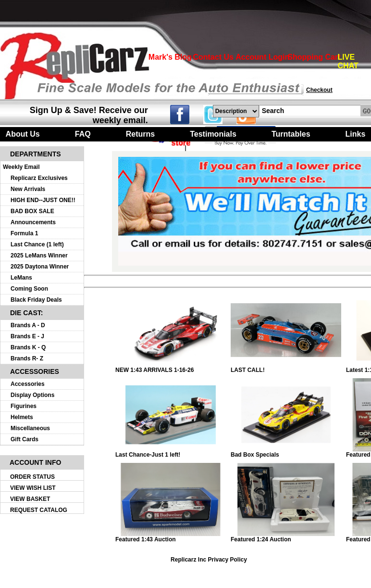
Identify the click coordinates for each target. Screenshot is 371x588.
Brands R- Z (27, 358)
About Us (23, 134)
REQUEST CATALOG (39, 510)
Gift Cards (25, 439)
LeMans (21, 278)
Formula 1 (24, 233)
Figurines (24, 406)
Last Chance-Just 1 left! (171, 452)
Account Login (262, 57)
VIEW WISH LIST (33, 488)
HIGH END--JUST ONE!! (43, 200)
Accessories (28, 384)
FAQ (83, 134)
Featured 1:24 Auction (286, 537)
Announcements (33, 222)
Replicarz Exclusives (39, 178)
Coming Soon (29, 289)
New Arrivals (28, 189)
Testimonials (213, 134)
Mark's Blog (170, 57)
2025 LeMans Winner (39, 256)
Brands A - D (28, 325)
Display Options (32, 395)
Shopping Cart (314, 57)
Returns (140, 134)
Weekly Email (21, 167)
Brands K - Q (28, 347)
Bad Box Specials (286, 452)
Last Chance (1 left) (37, 244)
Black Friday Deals (36, 300)
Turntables (291, 134)
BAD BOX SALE (32, 211)
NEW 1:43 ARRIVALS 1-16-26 (171, 367)
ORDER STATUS (32, 477)
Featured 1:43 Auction (171, 537)
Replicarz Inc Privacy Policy (209, 560)
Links (356, 134)
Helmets (22, 417)
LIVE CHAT (348, 61)
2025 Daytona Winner (40, 267)
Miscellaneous (30, 428)
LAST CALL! (286, 367)
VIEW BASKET (30, 499)
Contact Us (213, 57)
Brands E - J (27, 336)
